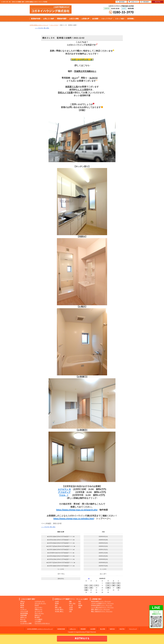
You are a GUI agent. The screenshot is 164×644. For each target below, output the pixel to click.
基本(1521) (61, 579)
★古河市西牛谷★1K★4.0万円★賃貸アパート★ (61, 553)
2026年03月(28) (103, 540)
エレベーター (38, 607)
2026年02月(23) (103, 543)
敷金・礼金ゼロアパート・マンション (102, 611)
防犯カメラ (38, 615)
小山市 (57, 601)
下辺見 (71, 609)
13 (91, 588)
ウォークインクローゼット (42, 623)
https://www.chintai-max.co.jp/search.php (77, 510)
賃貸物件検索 (36, 19)
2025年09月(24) (103, 559)
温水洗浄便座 (24, 613)
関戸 (80, 601)
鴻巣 (70, 601)
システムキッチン (40, 601)
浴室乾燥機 (23, 615)
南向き (22, 607)
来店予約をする (82, 638)
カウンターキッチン (40, 603)
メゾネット (23, 609)
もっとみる (61, 569)
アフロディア (64, 492)
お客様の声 (85, 19)
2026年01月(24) (103, 546)
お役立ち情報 (74, 19)
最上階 (22, 603)
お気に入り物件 (49, 19)
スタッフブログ (107, 19)
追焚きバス (23, 617)
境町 (80, 607)
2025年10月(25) (103, 556)
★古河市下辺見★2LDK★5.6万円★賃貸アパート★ (61, 546)
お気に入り (73, 629)
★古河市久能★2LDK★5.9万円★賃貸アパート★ (61, 537)
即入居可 (37, 617)
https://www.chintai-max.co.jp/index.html (74, 519)
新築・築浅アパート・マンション (101, 609)
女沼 (80, 603)
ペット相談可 (38, 619)
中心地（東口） (59, 611)
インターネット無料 (26, 623)
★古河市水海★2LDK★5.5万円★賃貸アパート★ (61, 543)
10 (113, 585)
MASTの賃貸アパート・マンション (101, 601)
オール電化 (23, 621)
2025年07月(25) (103, 566)
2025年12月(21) (103, 550)
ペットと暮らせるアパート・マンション (102, 607)
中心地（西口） (59, 609)
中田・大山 (72, 603)
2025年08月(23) (103, 563)
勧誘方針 (112, 629)
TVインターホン (39, 613)
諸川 (56, 605)
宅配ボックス (38, 609)
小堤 (70, 611)
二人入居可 (38, 621)
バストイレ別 (24, 611)
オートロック (38, 611)
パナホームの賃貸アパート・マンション (102, 603)
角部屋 (22, 605)
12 (86, 588)
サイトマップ (133, 629)
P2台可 (37, 605)
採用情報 (130, 19)
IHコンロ (23, 619)
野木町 (57, 603)
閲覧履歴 (83, 629)
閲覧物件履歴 (62, 19)
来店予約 (122, 629)
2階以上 (23, 601)
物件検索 (120, 2)
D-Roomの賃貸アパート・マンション (102, 605)
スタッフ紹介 (120, 19)
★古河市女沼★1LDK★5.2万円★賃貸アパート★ (61, 540)
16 (108, 588)
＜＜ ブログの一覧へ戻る (42, 28)
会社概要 (95, 19)
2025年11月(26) (103, 553)
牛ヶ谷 (71, 605)
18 (118, 588)
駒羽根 (80, 605)
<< (89, 579)
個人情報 (103, 629)
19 (86, 590)
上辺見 (71, 607)
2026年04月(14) (103, 537)
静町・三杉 (58, 607)
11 (118, 585)
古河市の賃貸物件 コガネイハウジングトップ (40, 629)
